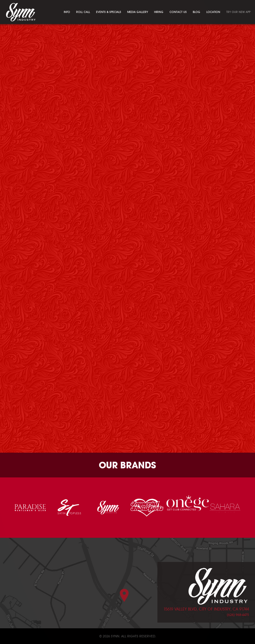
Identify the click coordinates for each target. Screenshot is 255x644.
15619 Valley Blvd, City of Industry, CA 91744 (206, 609)
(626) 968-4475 (238, 615)
